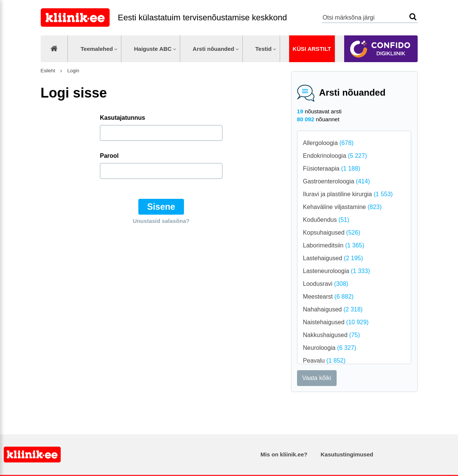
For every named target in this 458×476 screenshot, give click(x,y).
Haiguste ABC (153, 49)
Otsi (413, 17)
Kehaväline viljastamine (342, 207)
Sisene (161, 207)
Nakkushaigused (332, 335)
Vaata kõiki (317, 378)
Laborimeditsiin (334, 245)
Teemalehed (97, 49)
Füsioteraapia (332, 169)
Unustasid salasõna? (161, 221)
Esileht (48, 71)
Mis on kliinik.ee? (284, 454)
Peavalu (324, 361)
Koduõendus (326, 220)
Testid (263, 49)
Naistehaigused (336, 322)
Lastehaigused (333, 258)
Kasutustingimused (347, 454)
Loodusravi (326, 284)
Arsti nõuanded (213, 49)
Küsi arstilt (312, 49)
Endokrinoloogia (335, 156)
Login (73, 71)
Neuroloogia (330, 348)
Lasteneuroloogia (337, 271)
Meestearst (328, 297)
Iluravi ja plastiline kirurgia (348, 194)
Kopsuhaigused (332, 233)
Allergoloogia (328, 143)
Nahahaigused (333, 309)
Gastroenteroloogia (337, 181)
